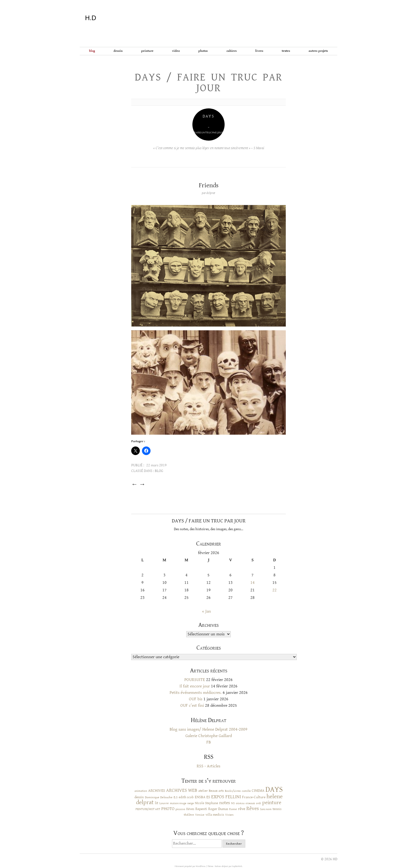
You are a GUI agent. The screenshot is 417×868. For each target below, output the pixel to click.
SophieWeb (237, 866)
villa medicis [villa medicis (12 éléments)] (215, 815)
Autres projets (318, 51)
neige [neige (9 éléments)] (191, 803)
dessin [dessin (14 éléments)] (139, 797)
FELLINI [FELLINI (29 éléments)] (233, 797)
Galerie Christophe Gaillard (209, 736)
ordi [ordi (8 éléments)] (259, 803)
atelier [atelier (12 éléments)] (203, 791)
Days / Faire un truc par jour (209, 83)
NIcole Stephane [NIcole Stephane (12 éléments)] (206, 803)
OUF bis (196, 699)
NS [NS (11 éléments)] (233, 803)
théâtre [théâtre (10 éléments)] (189, 815)
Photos (203, 51)
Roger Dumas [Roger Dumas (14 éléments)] (218, 809)
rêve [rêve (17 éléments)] (242, 809)
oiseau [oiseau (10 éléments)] (240, 803)
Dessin (118, 51)
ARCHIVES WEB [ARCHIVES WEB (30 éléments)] (182, 790)
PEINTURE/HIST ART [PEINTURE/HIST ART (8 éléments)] (148, 809)
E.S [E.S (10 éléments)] (176, 797)
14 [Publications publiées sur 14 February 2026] (253, 583)
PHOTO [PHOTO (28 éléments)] (168, 809)
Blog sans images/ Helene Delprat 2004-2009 (209, 729)
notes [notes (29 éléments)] (225, 803)
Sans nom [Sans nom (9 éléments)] (266, 809)
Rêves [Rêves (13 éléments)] (190, 809)
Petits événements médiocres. (196, 693)
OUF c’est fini (192, 706)
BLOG (92, 51)
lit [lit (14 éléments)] (157, 803)
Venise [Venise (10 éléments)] (200, 815)
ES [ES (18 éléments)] (208, 797)
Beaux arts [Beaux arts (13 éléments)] (216, 791)
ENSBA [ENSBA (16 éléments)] (200, 797)
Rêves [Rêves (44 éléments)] (253, 809)
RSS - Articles (209, 766)
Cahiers (232, 51)
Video (176, 51)
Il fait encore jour (195, 686)
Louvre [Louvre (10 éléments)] (164, 803)
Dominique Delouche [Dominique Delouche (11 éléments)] (159, 797)
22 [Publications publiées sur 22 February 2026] (275, 590)
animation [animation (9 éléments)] (141, 791)
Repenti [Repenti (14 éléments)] (201, 809)
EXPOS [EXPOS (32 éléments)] (218, 797)
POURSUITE (195, 680)
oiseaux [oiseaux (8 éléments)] (250, 803)
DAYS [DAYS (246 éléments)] (274, 789)
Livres (259, 51)
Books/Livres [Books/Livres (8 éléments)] (233, 791)
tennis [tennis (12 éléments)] (277, 809)
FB (209, 742)
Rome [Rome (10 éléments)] (233, 809)
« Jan (206, 611)
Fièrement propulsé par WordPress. (191, 866)
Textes (286, 51)
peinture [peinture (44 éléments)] (272, 803)
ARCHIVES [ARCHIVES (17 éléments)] (157, 791)
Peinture (147, 51)
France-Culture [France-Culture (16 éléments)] (254, 797)
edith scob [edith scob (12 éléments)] (186, 797)
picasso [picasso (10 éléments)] (180, 809)
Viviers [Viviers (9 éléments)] (229, 815)
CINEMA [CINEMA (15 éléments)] (258, 791)
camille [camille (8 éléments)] (246, 791)
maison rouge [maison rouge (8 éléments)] (178, 803)
